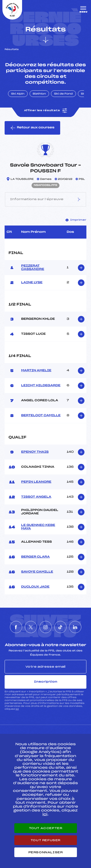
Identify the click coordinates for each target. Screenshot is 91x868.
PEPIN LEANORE (36, 482)
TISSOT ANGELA (36, 497)
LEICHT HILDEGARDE (41, 386)
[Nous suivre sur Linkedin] (75, 627)
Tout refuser (45, 840)
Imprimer (76, 220)
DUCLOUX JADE (35, 587)
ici (17, 709)
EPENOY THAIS (35, 452)
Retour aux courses (32, 128)
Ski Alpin (18, 94)
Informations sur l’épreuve (45, 200)
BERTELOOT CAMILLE (41, 416)
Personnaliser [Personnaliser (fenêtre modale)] (46, 852)
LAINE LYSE (32, 283)
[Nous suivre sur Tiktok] (60, 627)
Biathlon (39, 94)
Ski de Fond (63, 94)
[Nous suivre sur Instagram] (46, 627)
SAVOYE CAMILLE (37, 572)
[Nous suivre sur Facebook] (16, 627)
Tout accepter (46, 828)
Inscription (46, 682)
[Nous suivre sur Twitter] (31, 627)
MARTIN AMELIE (36, 371)
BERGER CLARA (35, 557)
